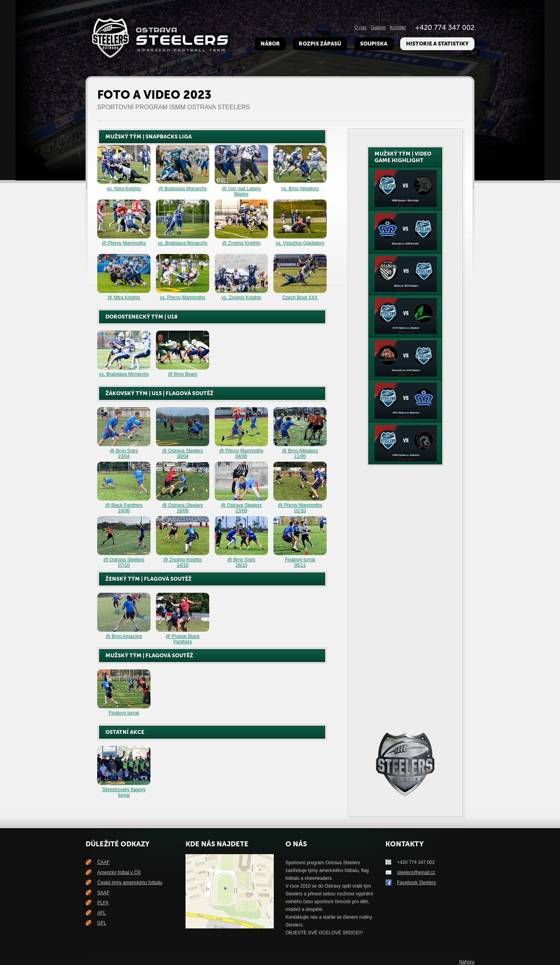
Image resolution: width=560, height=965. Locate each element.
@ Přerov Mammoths (124, 243)
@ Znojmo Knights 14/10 (183, 562)
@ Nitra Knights (124, 298)
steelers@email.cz (416, 872)
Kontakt (398, 28)
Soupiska (374, 44)
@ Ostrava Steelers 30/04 (183, 454)
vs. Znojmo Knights (241, 298)
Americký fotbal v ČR (119, 872)
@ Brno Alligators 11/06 (300, 454)
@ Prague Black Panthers (183, 639)
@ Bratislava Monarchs (182, 189)
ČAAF (103, 862)
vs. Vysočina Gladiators (300, 243)
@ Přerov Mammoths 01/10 (300, 508)
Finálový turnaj (124, 713)
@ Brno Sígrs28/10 (241, 562)
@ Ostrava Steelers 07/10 (124, 562)
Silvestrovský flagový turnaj (124, 792)
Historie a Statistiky (437, 44)
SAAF (103, 893)
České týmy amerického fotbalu (130, 883)
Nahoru (467, 962)
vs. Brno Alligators (300, 189)
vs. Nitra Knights (124, 189)
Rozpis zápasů (320, 44)
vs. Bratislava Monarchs (183, 243)
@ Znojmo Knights (241, 243)
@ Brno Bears (183, 374)
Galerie (378, 28)
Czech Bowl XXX (300, 298)
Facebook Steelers (416, 883)
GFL (102, 923)
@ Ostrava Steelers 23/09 (241, 508)
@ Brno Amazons (124, 636)
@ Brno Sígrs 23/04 (124, 454)
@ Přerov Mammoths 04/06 (241, 454)
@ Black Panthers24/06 (124, 508)
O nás (360, 28)
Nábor (270, 44)
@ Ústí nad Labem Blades (241, 191)
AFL (101, 913)
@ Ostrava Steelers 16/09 (183, 508)
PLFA (103, 903)
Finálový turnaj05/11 (300, 562)
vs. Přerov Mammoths (183, 298)
